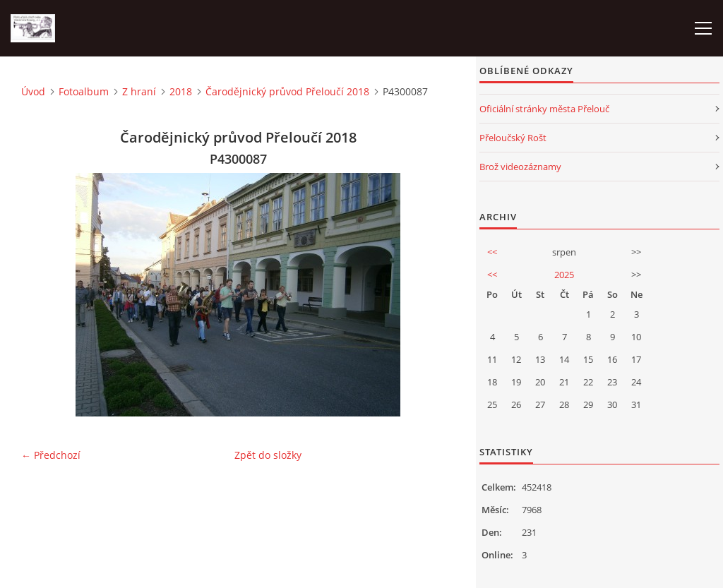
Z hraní (139, 91)
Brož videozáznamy (520, 167)
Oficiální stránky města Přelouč (544, 109)
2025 (564, 275)
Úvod (33, 91)
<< (492, 252)
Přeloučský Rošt (513, 138)
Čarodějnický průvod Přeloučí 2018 (287, 91)
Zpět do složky (268, 455)
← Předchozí (51, 455)
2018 (181, 91)
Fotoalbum (84, 91)
